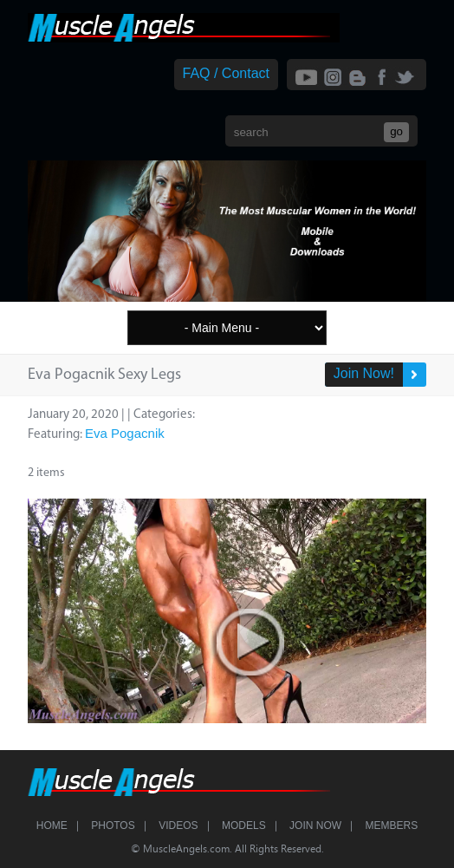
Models (244, 826)
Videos (178, 826)
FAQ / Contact (226, 73)
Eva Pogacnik (125, 433)
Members (392, 826)
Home (52, 826)
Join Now (315, 826)
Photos (113, 826)
